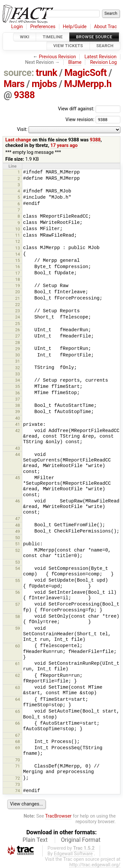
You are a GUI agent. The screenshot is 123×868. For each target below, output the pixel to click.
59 (18, 628)
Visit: (22, 129)
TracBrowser (59, 816)
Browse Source (94, 37)
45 (18, 478)
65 (18, 711)
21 (18, 298)
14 (18, 254)
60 (18, 646)
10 (18, 229)
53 (18, 562)
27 (18, 336)
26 (18, 330)
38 (18, 405)
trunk (46, 73)
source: (19, 73)
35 (18, 386)
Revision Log (104, 62)
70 (18, 760)
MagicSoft (85, 73)
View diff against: (89, 109)
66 (18, 723)
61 (18, 664)
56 (18, 592)
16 (18, 267)
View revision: (80, 119)
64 (18, 699)
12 (18, 241)
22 (18, 305)
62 (18, 675)
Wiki (25, 37)
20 (18, 292)
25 (18, 324)
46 (18, 501)
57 (18, 604)
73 (18, 784)
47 (18, 519)
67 (18, 735)
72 (18, 778)
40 (18, 418)
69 (18, 748)
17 (18, 273)
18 (18, 279)
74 (18, 791)
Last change (18, 140)
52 (18, 550)
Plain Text (35, 840)
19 (18, 286)
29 (18, 349)
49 (18, 531)
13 (18, 248)
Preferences (43, 27)
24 (18, 317)
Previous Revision (58, 57)
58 (18, 616)
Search (105, 46)
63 (18, 687)
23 (18, 311)
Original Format (81, 840)
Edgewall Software (73, 854)
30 (18, 355)
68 (18, 741)
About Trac (106, 27)
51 (18, 544)
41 (18, 424)
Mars (14, 84)
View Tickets (68, 46)
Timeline (53, 37)
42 (18, 431)
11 (18, 235)
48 (18, 525)
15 (18, 260)
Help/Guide (75, 27)
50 (18, 538)
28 (18, 343)
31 (18, 361)
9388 (24, 95)
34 (18, 380)
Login (17, 27)
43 (18, 448)
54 (18, 568)
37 (18, 399)
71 (18, 766)
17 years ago (64, 145)
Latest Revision (101, 57)
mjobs (44, 84)
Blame (75, 62)
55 (18, 580)
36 (18, 393)
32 (18, 368)
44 (18, 454)
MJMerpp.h (88, 84)
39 (18, 412)
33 (18, 374)
